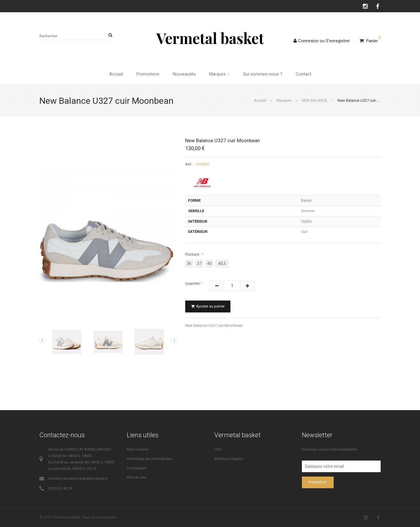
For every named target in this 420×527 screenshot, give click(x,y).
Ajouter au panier (208, 306)
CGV (218, 449)
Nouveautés (184, 74)
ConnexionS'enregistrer (322, 41)
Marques (219, 74)
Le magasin (137, 468)
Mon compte (138, 449)
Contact (303, 74)
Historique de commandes (149, 459)
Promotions (148, 74)
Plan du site (136, 477)
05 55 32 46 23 (60, 488)
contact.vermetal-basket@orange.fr (78, 478)
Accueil (116, 74)
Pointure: (193, 254)
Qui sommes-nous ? (263, 74)
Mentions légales (229, 459)
